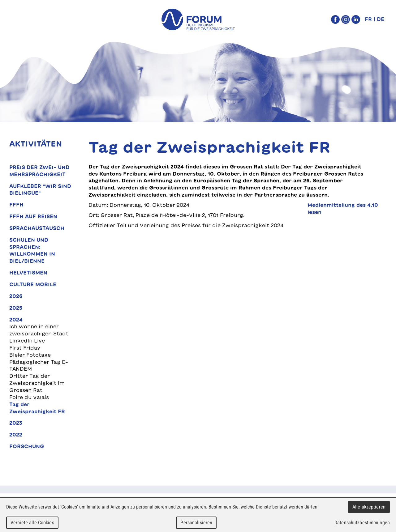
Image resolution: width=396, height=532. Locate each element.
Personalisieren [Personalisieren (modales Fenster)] (196, 523)
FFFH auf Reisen (33, 216)
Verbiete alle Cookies (32, 523)
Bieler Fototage (30, 355)
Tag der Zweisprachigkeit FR (37, 408)
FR (368, 19)
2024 (16, 320)
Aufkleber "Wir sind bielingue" (40, 190)
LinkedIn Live (27, 341)
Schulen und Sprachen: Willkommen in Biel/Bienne (32, 251)
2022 (16, 435)
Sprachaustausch (37, 228)
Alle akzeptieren (369, 507)
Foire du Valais (29, 397)
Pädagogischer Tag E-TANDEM (39, 366)
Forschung (27, 446)
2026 (16, 296)
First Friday (25, 348)
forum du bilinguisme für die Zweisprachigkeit (198, 19)
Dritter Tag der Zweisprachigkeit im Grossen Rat (37, 383)
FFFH (16, 205)
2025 (16, 308)
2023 (16, 423)
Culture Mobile (33, 284)
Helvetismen (28, 273)
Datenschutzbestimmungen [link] (362, 523)
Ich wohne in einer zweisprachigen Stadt (39, 330)
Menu (21, 19)
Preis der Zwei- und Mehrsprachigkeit (39, 171)
